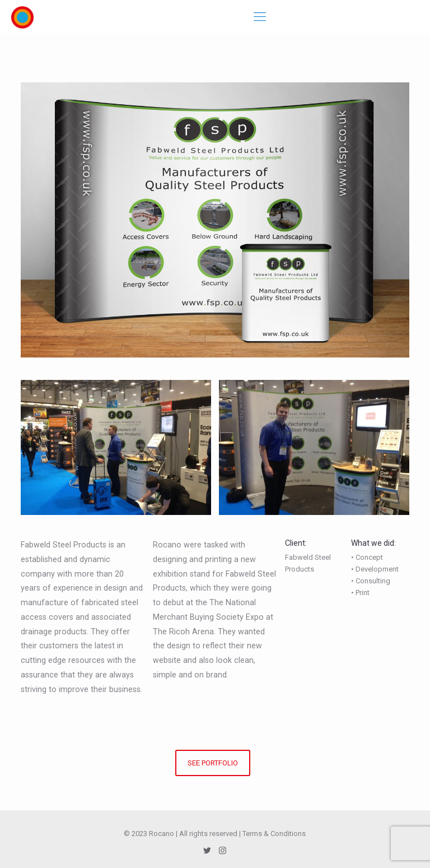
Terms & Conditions (274, 834)
